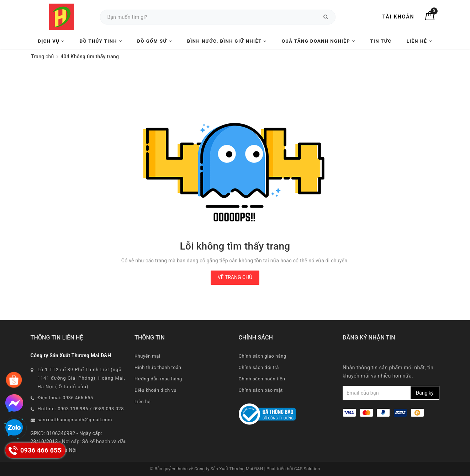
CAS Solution (307, 469)
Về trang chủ (235, 277)
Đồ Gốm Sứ (154, 41)
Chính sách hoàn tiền (262, 379)
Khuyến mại (147, 356)
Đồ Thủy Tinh (101, 41)
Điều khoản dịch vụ (155, 390)
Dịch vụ (51, 41)
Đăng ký (425, 393)
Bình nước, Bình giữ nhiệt (227, 41)
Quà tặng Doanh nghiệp (318, 41)
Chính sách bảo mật (261, 390)
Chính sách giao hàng (263, 356)
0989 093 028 (109, 409)
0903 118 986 (73, 409)
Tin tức (381, 41)
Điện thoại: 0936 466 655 (65, 398)
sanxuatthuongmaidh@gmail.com (75, 420)
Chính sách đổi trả (259, 367)
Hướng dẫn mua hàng (158, 379)
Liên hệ (419, 41)
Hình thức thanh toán (158, 367)
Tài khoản (398, 17)
